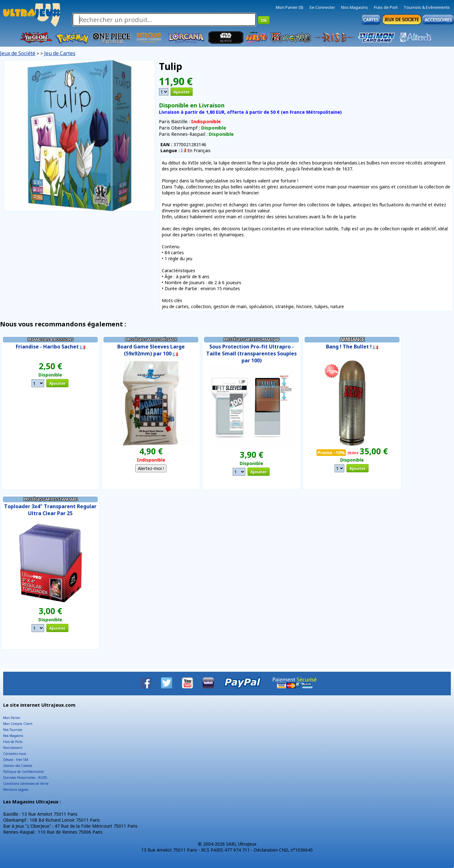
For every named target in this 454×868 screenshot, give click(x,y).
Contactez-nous (15, 754)
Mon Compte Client (18, 724)
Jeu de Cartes (60, 53)
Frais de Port (386, 7)
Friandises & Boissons (50, 339)
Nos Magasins (355, 7)
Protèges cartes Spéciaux (151, 339)
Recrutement (13, 748)
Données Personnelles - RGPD (25, 778)
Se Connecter (322, 7)
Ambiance (352, 339)
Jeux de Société (18, 53)
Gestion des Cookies (18, 766)
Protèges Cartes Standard (50, 499)
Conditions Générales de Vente (26, 784)
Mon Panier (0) (290, 7)
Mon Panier (12, 718)
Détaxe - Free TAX (16, 760)
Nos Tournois (13, 730)
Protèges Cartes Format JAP (251, 339)
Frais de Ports (13, 742)
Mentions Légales (16, 790)
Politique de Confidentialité (23, 772)
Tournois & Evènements (427, 7)
